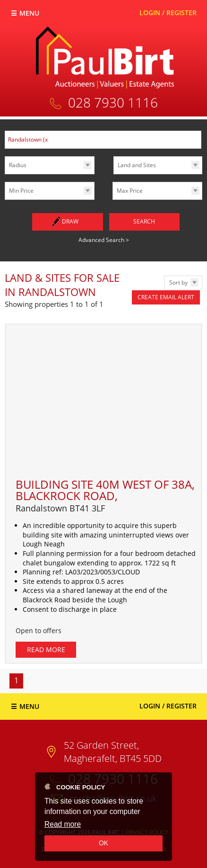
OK (103, 843)
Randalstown (29, 139)
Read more (63, 824)
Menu (29, 13)
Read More (46, 649)
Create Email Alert (166, 297)
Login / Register (168, 13)
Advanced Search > (104, 240)
